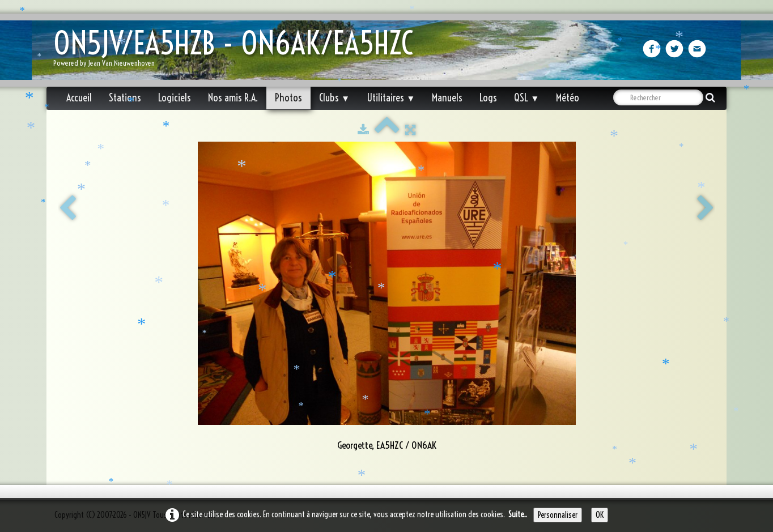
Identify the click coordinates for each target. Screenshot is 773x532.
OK (600, 515)
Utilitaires (391, 98)
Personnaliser (558, 515)
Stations (125, 98)
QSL (526, 98)
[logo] (237, 51)
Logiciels (175, 98)
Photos (288, 98)
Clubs (334, 98)
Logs (488, 98)
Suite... (518, 514)
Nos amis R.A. (233, 98)
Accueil (79, 98)
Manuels (447, 98)
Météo (568, 98)
